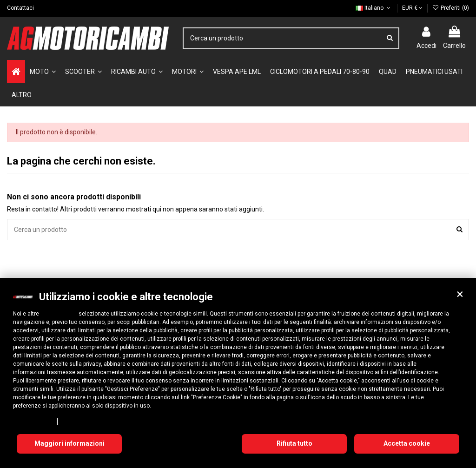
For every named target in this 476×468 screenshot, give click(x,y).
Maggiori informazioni (69, 443)
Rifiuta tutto (294, 443)
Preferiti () (451, 8)
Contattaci (20, 8)
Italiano (374, 8)
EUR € (412, 8)
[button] (460, 294)
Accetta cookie (407, 443)
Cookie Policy (81, 421)
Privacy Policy (33, 421)
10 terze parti (59, 314)
